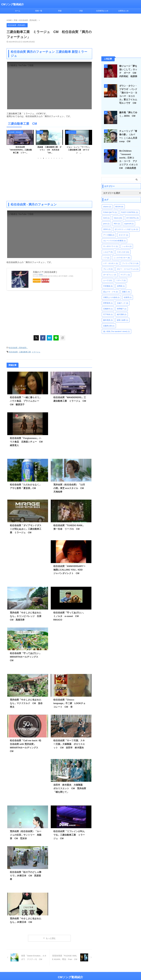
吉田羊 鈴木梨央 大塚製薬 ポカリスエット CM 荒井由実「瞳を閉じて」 (69, 784)
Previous (9, 142)
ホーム (18, 11)
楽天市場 (53, 281)
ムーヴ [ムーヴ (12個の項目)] (108, 277)
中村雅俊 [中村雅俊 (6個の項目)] (108, 283)
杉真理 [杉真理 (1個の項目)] (128, 294)
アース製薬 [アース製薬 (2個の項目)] (109, 232)
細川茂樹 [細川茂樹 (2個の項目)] (122, 311)
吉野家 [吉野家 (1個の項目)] (121, 283)
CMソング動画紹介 (13, 4)
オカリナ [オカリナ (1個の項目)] (123, 232)
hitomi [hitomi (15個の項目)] (118, 215)
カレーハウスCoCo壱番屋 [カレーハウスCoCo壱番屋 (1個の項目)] (114, 237)
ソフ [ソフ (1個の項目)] (106, 254)
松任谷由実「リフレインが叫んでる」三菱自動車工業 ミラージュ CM (70, 830)
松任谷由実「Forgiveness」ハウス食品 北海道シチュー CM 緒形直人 (26, 440)
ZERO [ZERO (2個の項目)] (107, 226)
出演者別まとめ (102, 11)
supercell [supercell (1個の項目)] (129, 220)
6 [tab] (51, 158)
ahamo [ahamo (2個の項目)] (107, 203)
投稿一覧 (39, 11)
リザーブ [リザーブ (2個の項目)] (121, 277)
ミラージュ (36, 351)
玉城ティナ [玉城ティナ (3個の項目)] (123, 300)
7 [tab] (54, 158)
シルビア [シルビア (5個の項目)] (108, 249)
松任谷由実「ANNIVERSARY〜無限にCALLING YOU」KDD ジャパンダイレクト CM (70, 568)
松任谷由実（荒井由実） (18, 347)
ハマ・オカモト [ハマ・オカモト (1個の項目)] (111, 260)
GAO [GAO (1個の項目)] (106, 215)
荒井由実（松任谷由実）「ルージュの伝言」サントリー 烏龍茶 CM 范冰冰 (26, 830)
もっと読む (51, 933)
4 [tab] (46, 158)
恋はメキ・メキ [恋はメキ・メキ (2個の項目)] (111, 288)
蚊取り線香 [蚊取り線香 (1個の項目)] (123, 317)
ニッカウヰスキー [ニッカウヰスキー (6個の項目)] (122, 254)
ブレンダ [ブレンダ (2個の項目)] (108, 266)
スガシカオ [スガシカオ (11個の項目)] (123, 249)
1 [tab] (38, 158)
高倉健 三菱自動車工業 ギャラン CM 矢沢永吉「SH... (79, 150)
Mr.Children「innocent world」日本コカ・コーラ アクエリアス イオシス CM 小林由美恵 (129, 158)
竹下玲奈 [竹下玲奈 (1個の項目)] (108, 311)
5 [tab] (49, 158)
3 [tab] (43, 158)
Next (90, 142)
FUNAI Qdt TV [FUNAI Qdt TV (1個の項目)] (110, 209)
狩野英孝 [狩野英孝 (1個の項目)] (108, 300)
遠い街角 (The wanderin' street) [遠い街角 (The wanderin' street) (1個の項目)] (116, 328)
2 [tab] (41, 158)
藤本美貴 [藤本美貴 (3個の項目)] (108, 317)
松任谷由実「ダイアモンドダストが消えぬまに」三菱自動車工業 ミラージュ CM (26, 528)
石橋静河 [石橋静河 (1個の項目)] (108, 305)
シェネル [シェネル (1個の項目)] (127, 243)
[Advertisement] (49, 180)
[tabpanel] (20, 143)
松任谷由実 (13, 351)
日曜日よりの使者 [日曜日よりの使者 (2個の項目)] (111, 294)
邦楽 (60, 11)
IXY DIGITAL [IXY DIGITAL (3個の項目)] (132, 215)
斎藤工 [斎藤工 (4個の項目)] (126, 288)
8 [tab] (57, 158)
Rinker (41, 274)
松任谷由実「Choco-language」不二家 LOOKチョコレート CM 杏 (71, 702)
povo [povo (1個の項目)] (106, 220)
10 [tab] (62, 158)
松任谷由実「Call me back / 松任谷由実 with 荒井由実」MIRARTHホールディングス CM (26, 743)
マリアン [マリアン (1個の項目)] (125, 271)
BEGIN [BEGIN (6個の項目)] (119, 203)
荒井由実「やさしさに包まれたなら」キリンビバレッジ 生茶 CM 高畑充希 (26, 615)
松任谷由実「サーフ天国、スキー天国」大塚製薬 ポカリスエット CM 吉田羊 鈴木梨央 (70, 743)
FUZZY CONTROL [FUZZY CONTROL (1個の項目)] (130, 209)
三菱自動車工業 (25, 351)
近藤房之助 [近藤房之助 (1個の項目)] (109, 322)
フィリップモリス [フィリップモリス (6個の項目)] (130, 260)
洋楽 (81, 11)
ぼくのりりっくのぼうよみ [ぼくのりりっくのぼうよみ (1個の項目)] (126, 226)
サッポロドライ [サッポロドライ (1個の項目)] (111, 243)
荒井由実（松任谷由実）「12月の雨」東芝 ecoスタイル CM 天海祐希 (69, 487)
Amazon (39, 281)
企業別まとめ (123, 11)
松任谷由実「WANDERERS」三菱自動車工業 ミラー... (49, 150)
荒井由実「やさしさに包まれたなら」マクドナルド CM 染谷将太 (26, 702)
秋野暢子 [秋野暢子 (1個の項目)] (122, 305)
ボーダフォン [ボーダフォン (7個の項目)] (110, 271)
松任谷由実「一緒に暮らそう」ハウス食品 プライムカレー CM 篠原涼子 (26, 400)
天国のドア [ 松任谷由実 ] (45, 272)
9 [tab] (59, 158)
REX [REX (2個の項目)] (117, 220)
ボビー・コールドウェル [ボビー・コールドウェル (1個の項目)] (128, 266)
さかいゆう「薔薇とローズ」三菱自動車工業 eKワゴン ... (20, 150)
